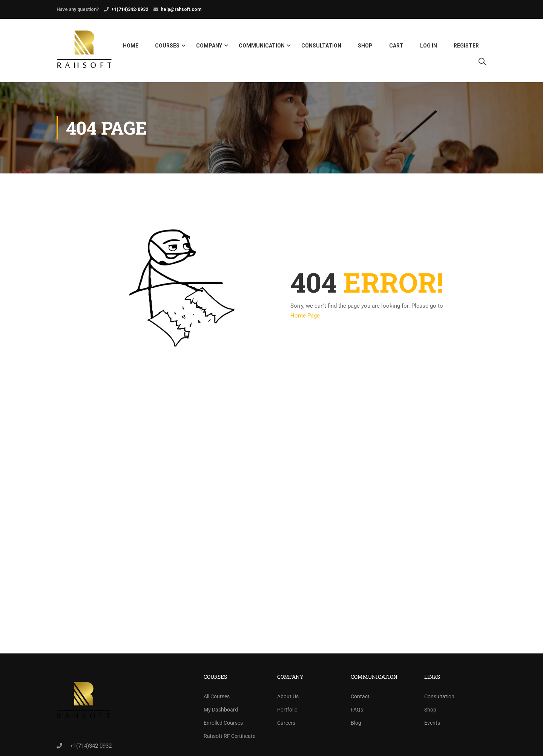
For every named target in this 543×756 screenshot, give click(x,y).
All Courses (217, 698)
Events (432, 725)
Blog (356, 725)
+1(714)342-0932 (130, 9)
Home (131, 47)
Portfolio (287, 712)
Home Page (305, 317)
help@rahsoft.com (181, 9)
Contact (360, 698)
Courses (167, 47)
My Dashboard (221, 712)
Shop (365, 47)
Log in (429, 47)
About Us (288, 698)
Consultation (321, 47)
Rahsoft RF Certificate (229, 738)
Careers (286, 725)
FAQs (357, 712)
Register (466, 47)
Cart (396, 47)
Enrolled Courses (223, 725)
